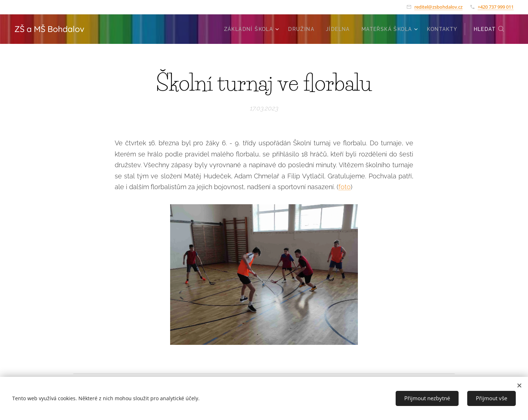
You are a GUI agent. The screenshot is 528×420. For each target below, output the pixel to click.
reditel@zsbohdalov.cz (438, 7)
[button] (489, 29)
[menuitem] (252, 29)
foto (345, 187)
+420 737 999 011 (496, 7)
